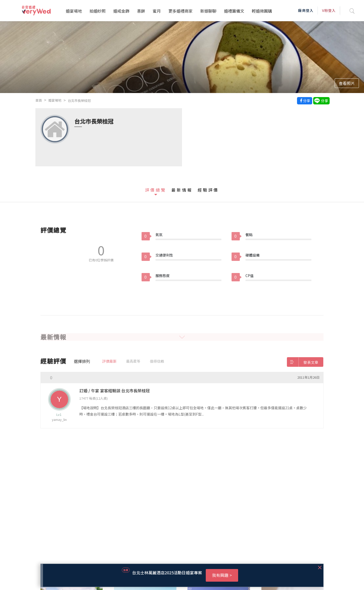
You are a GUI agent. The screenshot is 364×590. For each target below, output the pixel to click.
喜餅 (141, 11)
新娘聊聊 (208, 11)
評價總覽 (156, 190)
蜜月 (157, 11)
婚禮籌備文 (234, 11)
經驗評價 (208, 190)
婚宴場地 (74, 11)
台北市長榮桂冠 (79, 100)
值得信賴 (157, 361)
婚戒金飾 (121, 11)
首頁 (39, 100)
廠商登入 (306, 10)
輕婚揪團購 (262, 11)
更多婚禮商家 (180, 11)
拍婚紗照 (98, 11)
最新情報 (182, 190)
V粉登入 (329, 10)
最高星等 (133, 361)
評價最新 (109, 361)
